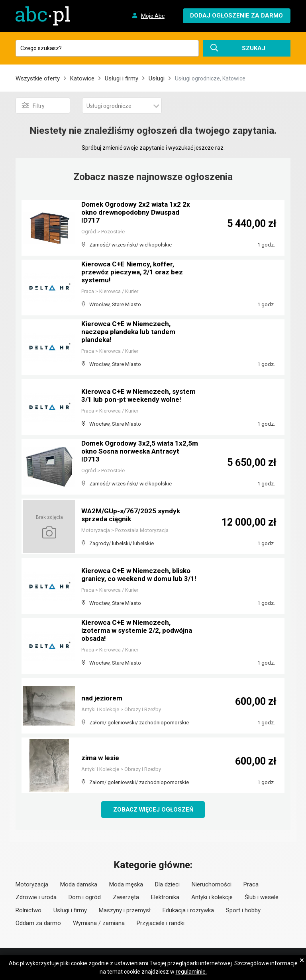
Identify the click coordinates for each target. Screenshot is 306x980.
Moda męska (126, 885)
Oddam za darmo (38, 923)
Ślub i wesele (262, 898)
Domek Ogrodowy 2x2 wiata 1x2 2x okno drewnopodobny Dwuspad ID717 (138, 213)
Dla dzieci (167, 885)
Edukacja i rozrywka (188, 911)
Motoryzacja (32, 885)
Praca (251, 885)
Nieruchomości (212, 885)
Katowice (82, 78)
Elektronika (165, 898)
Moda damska (79, 885)
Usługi (157, 78)
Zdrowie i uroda (36, 898)
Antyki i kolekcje (212, 898)
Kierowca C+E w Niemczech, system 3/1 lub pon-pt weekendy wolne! (134, 392)
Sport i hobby (243, 911)
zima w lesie (101, 758)
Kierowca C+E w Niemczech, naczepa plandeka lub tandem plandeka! (130, 333)
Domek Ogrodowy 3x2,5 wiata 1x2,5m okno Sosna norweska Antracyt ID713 (130, 452)
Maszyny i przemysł (125, 911)
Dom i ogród (85, 898)
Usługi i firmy (122, 78)
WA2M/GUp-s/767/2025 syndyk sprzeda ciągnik (132, 515)
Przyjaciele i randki (161, 923)
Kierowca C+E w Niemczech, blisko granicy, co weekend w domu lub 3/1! (138, 572)
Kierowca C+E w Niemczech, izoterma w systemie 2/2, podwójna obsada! (140, 631)
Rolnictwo (28, 911)
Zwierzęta (126, 898)
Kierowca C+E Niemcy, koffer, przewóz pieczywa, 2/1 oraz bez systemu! (134, 273)
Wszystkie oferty (38, 78)
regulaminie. (191, 972)
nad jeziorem (103, 698)
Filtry (33, 106)
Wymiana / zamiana (99, 923)
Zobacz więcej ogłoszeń (153, 810)
